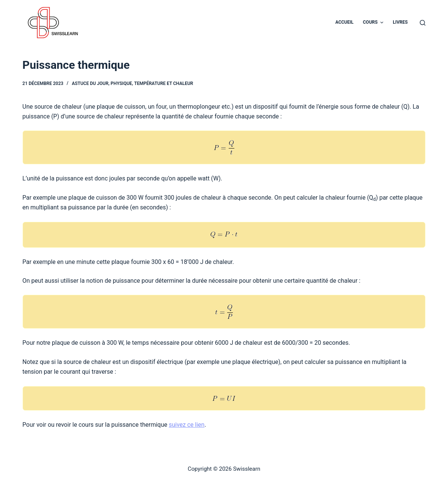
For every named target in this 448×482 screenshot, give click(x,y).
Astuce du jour (90, 83)
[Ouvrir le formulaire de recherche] (423, 23)
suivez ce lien (187, 425)
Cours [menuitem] (374, 23)
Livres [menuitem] (400, 22)
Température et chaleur (164, 83)
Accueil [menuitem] (344, 22)
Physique (121, 83)
